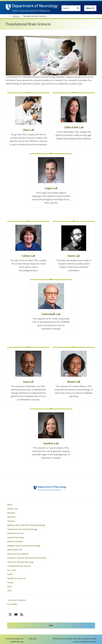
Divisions (11, 521)
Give (51, 625)
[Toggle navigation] (90, 8)
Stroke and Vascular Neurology (20, 562)
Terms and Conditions (17, 600)
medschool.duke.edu (15, 639)
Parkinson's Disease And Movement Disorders (27, 558)
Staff (9, 591)
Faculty (10, 582)
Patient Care (13, 509)
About (10, 505)
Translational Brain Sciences (19, 566)
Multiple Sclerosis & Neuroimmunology (24, 546)
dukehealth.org (17, 642)
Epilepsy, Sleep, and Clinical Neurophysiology (26, 525)
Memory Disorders (15, 541)
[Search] (78, 8)
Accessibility (12, 604)
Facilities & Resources (17, 578)
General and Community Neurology (22, 529)
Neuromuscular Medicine (18, 554)
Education (11, 517)
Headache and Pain (15, 533)
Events (10, 574)
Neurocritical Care (15, 550)
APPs (10, 587)
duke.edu (33, 639)
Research (11, 513)
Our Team (12, 570)
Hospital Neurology (15, 537)
